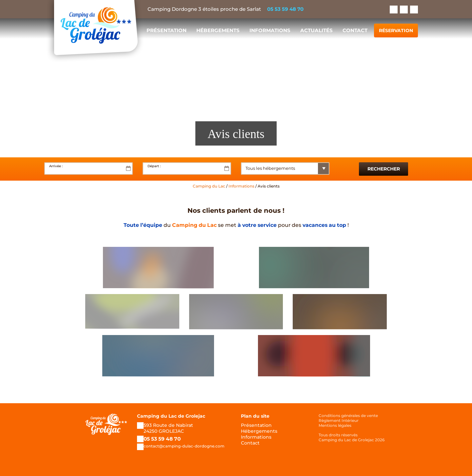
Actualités (316, 30)
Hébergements (218, 30)
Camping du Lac (209, 186)
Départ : (154, 166)
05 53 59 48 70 (285, 9)
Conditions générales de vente (348, 416)
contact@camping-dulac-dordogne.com (184, 446)
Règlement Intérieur (339, 420)
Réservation (396, 30)
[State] (292, 169)
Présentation (167, 30)
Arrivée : (56, 166)
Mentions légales (335, 425)
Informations (270, 30)
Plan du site (255, 416)
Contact (355, 30)
